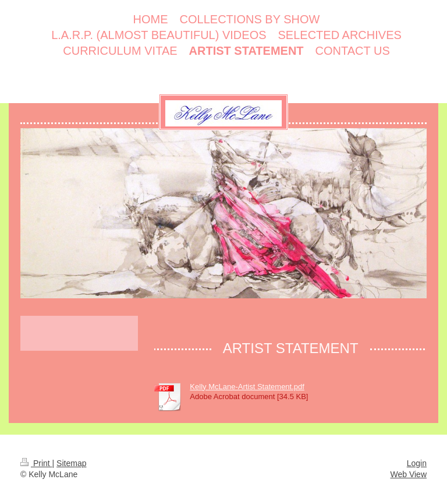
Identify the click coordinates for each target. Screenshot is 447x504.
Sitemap (71, 463)
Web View (408, 474)
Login (417, 463)
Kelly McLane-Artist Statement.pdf (247, 387)
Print (36, 463)
